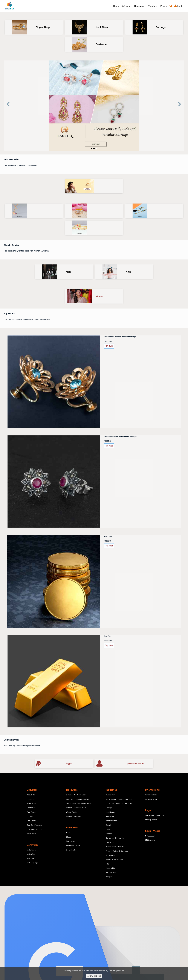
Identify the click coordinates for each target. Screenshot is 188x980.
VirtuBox (100, 728)
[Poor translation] (11, 935)
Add (69, 347)
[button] (8, 106)
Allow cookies (94, 976)
